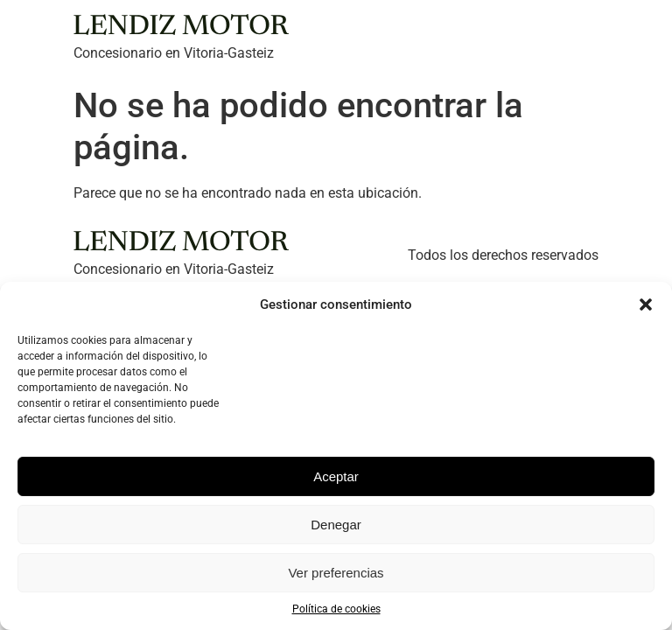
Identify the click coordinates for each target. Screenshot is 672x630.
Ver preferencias (336, 573)
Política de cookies (336, 609)
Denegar (336, 525)
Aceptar (336, 476)
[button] (646, 304)
